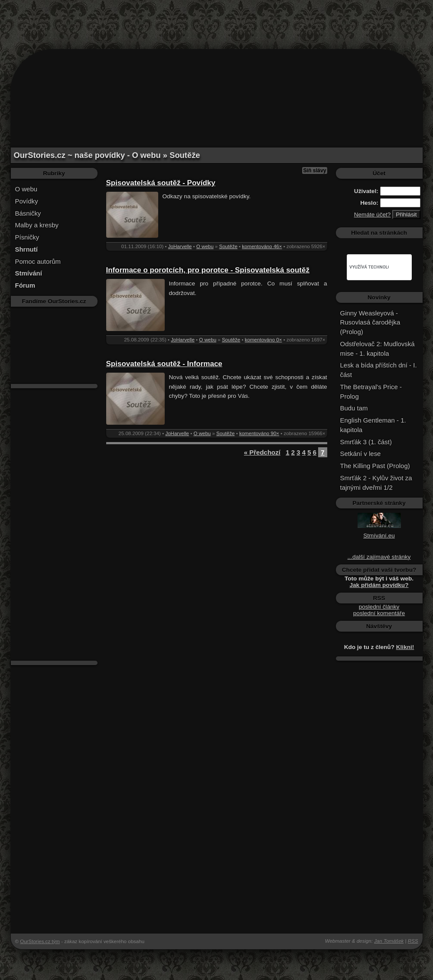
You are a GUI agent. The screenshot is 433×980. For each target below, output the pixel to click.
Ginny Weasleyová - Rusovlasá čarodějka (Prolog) (370, 323)
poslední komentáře (379, 613)
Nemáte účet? (373, 215)
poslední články (379, 607)
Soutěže (228, 246)
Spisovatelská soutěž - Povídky (161, 183)
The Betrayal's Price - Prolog (371, 392)
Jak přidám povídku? (379, 585)
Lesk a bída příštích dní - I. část (379, 370)
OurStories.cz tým (40, 941)
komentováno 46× (262, 246)
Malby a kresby (37, 225)
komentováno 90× (259, 433)
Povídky (27, 201)
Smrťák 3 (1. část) (366, 442)
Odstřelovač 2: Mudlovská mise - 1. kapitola (378, 349)
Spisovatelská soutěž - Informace (164, 364)
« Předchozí (262, 452)
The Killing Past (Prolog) (375, 466)
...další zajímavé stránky (379, 557)
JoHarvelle (180, 246)
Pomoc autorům (38, 261)
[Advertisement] (217, 20)
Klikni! (405, 647)
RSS (413, 941)
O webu (26, 189)
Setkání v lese (361, 454)
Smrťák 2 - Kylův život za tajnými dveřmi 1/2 (376, 483)
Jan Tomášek (389, 941)
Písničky (27, 237)
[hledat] (369, 267)
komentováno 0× (264, 340)
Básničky (28, 213)
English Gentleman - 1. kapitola (373, 425)
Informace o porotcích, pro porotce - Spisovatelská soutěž (208, 270)
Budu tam (354, 408)
